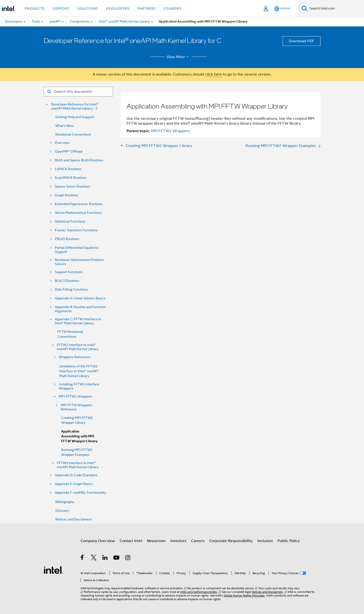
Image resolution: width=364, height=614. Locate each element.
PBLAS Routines (67, 239)
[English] (282, 9)
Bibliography (65, 502)
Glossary (62, 510)
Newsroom (156, 541)
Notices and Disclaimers (74, 519)
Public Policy (289, 541)
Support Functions (69, 272)
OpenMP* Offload (69, 151)
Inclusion (265, 541)
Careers (198, 541)
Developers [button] (118, 9)
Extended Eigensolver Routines (79, 204)
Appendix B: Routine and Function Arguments (80, 309)
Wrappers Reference (75, 357)
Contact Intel (131, 541)
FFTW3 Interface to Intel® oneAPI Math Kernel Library (78, 465)
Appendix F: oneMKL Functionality (80, 493)
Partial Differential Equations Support (77, 250)
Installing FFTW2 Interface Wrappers (79, 386)
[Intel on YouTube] (117, 558)
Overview (62, 143)
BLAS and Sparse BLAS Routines (79, 160)
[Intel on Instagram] (128, 558)
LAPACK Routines (68, 169)
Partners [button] (147, 9)
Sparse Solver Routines (72, 186)
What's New (64, 126)
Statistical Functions (70, 221)
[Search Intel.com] (336, 9)
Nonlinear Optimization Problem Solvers (79, 262)
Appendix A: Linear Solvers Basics (80, 298)
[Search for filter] (78, 92)
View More (178, 57)
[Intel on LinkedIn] (105, 558)
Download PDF (302, 41)
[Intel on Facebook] (82, 558)
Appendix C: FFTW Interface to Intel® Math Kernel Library (78, 321)
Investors (178, 541)
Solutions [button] (88, 9)
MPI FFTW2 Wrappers (76, 396)
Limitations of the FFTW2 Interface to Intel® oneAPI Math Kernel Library (79, 371)
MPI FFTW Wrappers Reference (76, 407)
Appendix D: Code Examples (76, 475)
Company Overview (98, 541)
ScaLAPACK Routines (71, 178)
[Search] (305, 8)
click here (214, 74)
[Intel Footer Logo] (53, 570)
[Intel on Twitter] (94, 558)
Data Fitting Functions (71, 290)
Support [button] (61, 9)
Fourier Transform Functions (76, 230)
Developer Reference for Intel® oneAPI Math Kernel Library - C (75, 106)
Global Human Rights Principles (244, 595)
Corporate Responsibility (231, 541)
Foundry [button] (173, 9)
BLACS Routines (67, 281)
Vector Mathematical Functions (78, 213)
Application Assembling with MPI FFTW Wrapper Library (79, 436)
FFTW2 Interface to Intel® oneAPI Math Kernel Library (78, 347)
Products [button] (35, 9)
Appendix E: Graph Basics (74, 484)
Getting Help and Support (75, 117)
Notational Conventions (73, 134)
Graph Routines (67, 195)
